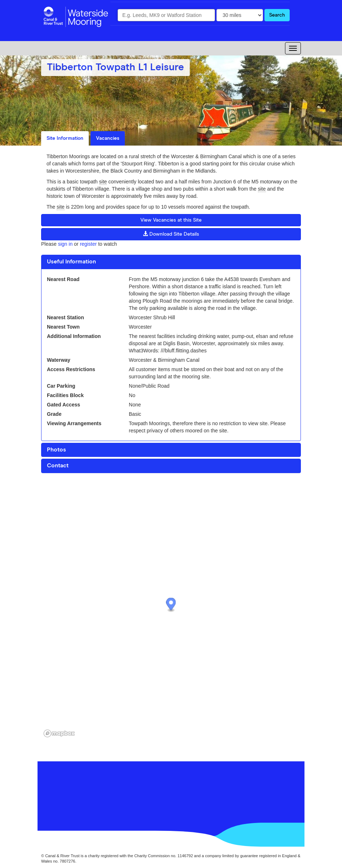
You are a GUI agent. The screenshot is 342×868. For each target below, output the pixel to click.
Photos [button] (56, 450)
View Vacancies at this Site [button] (171, 220)
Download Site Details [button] (171, 234)
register (88, 244)
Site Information (65, 138)
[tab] (171, 262)
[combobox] (166, 15)
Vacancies (108, 138)
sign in (65, 244)
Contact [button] (58, 466)
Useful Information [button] (71, 262)
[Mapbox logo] (59, 733)
